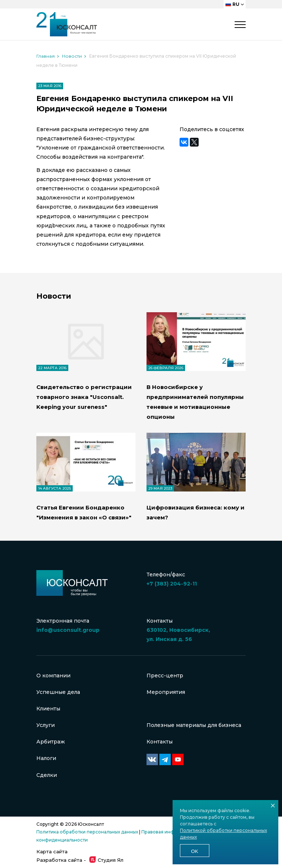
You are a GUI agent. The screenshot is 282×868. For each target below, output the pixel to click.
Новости (72, 56)
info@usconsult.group (68, 630)
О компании (53, 676)
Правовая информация (168, 832)
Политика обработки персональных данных (87, 832)
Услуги (46, 725)
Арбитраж (51, 742)
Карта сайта (52, 851)
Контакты (160, 742)
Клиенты (48, 709)
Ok (194, 851)
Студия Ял (106, 860)
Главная (46, 56)
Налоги (46, 758)
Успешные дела (58, 692)
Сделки (47, 775)
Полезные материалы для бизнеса (194, 725)
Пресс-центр (165, 676)
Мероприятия (166, 692)
